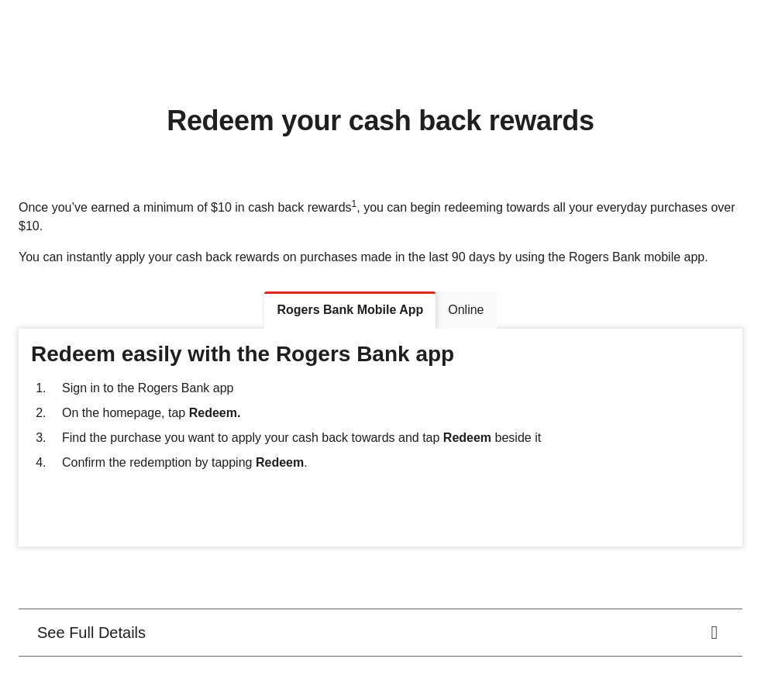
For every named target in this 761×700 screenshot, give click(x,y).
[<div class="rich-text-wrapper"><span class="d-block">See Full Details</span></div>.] (380, 633)
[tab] (350, 310)
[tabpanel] (380, 438)
